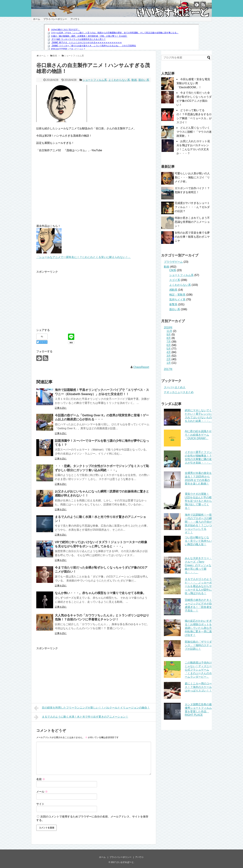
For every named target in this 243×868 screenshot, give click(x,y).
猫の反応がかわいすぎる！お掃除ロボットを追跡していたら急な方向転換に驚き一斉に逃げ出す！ (198, 628)
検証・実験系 (177, 295)
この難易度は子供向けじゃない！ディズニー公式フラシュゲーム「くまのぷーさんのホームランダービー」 (198, 670)
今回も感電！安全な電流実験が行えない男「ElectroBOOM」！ (193, 83)
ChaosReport (141, 367)
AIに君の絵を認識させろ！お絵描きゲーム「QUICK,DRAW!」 (198, 435)
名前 (41, 779)
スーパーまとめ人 (175, 387)
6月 (169, 345)
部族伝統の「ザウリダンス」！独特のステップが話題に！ (198, 645)
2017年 (168, 369)
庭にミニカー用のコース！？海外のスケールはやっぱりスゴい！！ (198, 687)
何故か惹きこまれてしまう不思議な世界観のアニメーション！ (192, 222)
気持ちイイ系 (177, 300)
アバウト (75, 19)
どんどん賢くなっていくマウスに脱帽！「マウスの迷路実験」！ (194, 132)
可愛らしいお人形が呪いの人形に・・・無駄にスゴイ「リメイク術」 (192, 177)
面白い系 (144, 80)
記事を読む (61, 408)
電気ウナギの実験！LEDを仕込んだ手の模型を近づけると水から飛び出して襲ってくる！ (198, 501)
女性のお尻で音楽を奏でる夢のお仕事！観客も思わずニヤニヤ (192, 237)
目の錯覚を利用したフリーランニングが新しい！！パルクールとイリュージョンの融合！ (92, 708)
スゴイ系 (175, 280)
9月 (169, 335)
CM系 (173, 270)
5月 (169, 349)
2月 (169, 359)
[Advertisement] (65, 298)
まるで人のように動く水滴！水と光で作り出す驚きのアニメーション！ (81, 717)
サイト (40, 804)
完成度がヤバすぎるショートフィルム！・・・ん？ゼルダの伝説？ (192, 207)
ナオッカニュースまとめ (179, 392)
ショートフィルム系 (95, 80)
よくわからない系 (119, 80)
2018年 (168, 327)
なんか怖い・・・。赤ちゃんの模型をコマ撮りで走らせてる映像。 (100, 593)
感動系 (173, 290)
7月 (169, 342)
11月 (169, 331)
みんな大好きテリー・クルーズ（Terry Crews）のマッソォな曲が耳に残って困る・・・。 (198, 565)
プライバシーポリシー (55, 19)
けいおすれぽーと (125, 862)
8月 (169, 338)
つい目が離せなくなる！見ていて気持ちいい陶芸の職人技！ (198, 541)
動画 (134, 80)
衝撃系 (173, 304)
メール (42, 792)
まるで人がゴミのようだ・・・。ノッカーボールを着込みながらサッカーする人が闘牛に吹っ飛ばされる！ (198, 586)
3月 (169, 356)
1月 (169, 363)
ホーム (37, 19)
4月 (169, 352)
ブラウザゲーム (173, 262)
